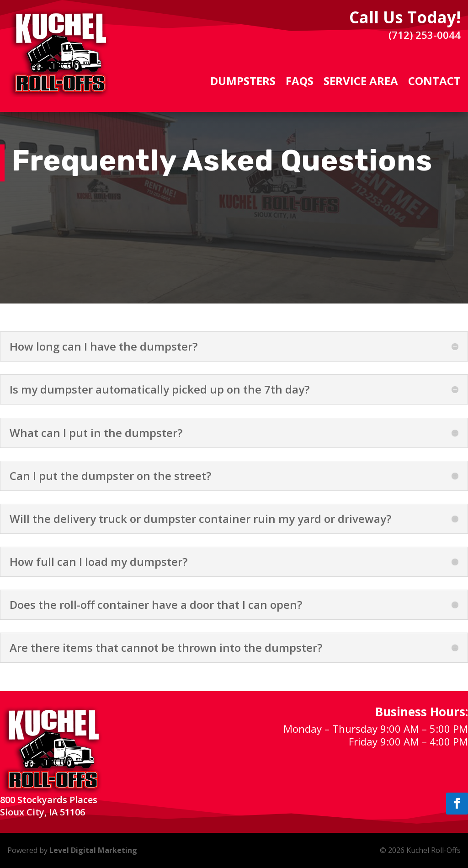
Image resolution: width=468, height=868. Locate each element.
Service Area (361, 83)
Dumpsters (243, 83)
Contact (434, 83)
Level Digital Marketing (93, 850)
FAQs (300, 83)
